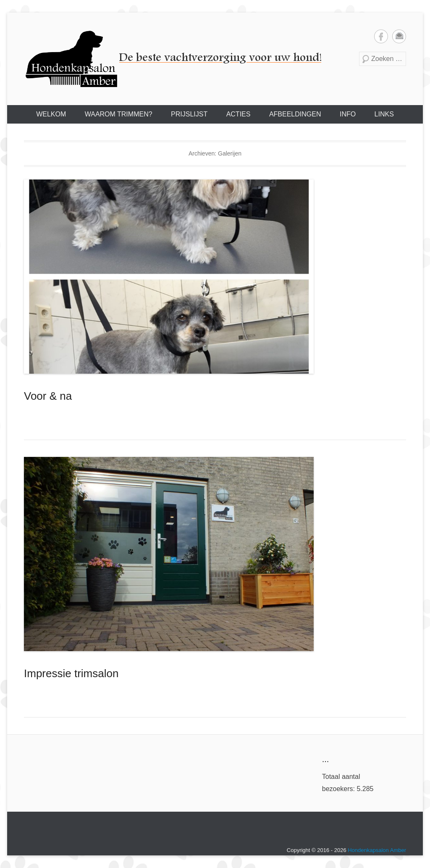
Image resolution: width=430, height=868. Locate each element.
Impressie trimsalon (71, 673)
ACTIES (239, 114)
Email (399, 36)
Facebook (381, 36)
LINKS (384, 114)
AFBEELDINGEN (295, 114)
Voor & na (48, 396)
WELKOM (51, 114)
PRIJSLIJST (189, 114)
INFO (348, 114)
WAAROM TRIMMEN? (119, 114)
